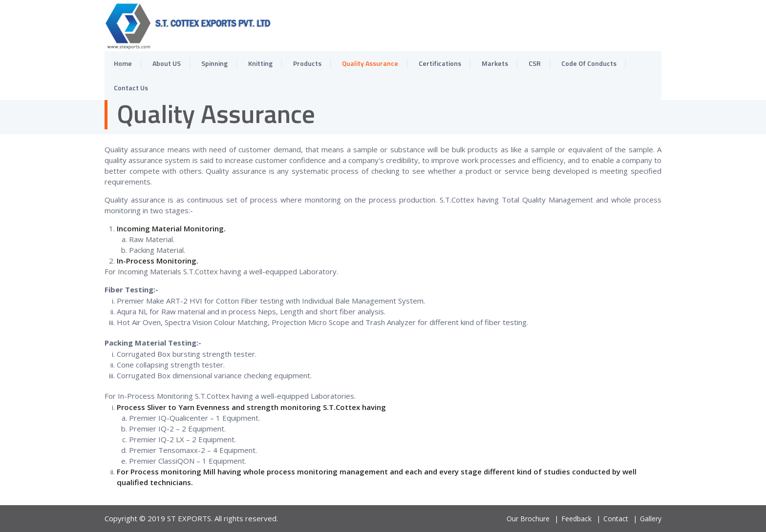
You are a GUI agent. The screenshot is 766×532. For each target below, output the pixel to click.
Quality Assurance (370, 63)
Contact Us (131, 88)
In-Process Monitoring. (158, 261)
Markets (495, 63)
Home (123, 63)
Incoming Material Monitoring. (171, 228)
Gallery (651, 519)
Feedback (576, 519)
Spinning (214, 63)
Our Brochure (528, 519)
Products (307, 63)
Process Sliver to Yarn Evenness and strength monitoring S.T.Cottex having (251, 407)
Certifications (440, 63)
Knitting (260, 63)
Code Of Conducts (589, 63)
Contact (616, 519)
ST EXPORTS (189, 518)
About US (167, 63)
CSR (535, 63)
